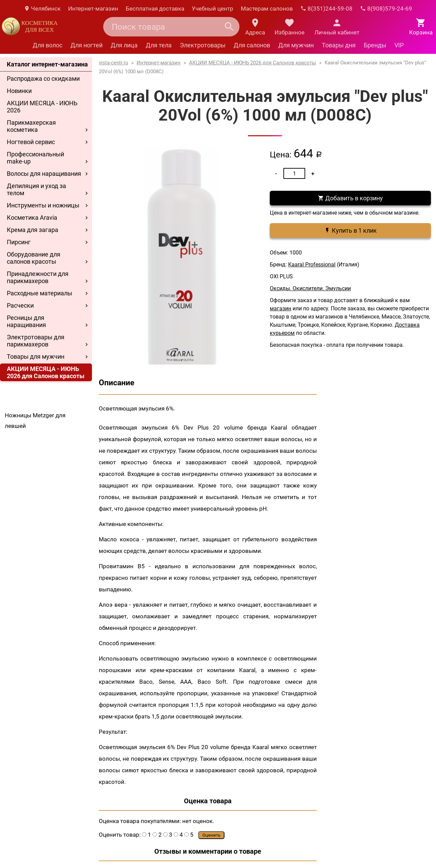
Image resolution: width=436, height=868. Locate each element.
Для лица (124, 45)
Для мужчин (296, 45)
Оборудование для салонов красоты (34, 258)
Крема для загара (33, 230)
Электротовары (203, 45)
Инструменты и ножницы (43, 205)
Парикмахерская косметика (31, 126)
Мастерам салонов (267, 9)
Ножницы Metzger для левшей (35, 421)
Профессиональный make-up (35, 158)
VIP (399, 45)
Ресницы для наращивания (26, 321)
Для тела (159, 45)
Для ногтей (87, 45)
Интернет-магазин (93, 9)
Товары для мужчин (36, 356)
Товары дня (339, 45)
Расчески (20, 305)
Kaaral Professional (312, 265)
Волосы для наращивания (44, 174)
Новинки (19, 91)
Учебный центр (213, 9)
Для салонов (252, 45)
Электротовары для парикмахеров (36, 341)
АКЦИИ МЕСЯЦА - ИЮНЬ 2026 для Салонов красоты (46, 372)
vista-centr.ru (113, 63)
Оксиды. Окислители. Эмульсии (310, 288)
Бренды (375, 45)
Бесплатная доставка (155, 9)
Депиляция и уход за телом (36, 189)
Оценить (211, 835)
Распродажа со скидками (43, 79)
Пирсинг (19, 242)
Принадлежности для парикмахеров (38, 277)
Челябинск (42, 9)
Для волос (48, 45)
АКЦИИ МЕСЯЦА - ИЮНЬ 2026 (42, 107)
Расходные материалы (40, 293)
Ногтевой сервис (31, 142)
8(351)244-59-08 (326, 9)
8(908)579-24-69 (386, 9)
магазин (281, 308)
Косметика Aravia (32, 218)
